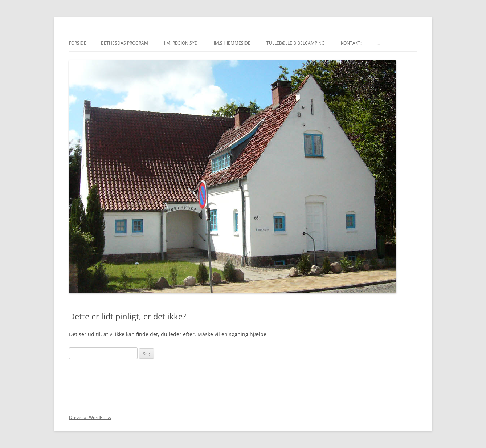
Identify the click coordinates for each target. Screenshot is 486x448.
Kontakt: (351, 43)
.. (379, 43)
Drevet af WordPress (90, 417)
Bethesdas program (124, 43)
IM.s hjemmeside (232, 43)
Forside (78, 43)
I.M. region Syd (181, 43)
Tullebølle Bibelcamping (296, 43)
